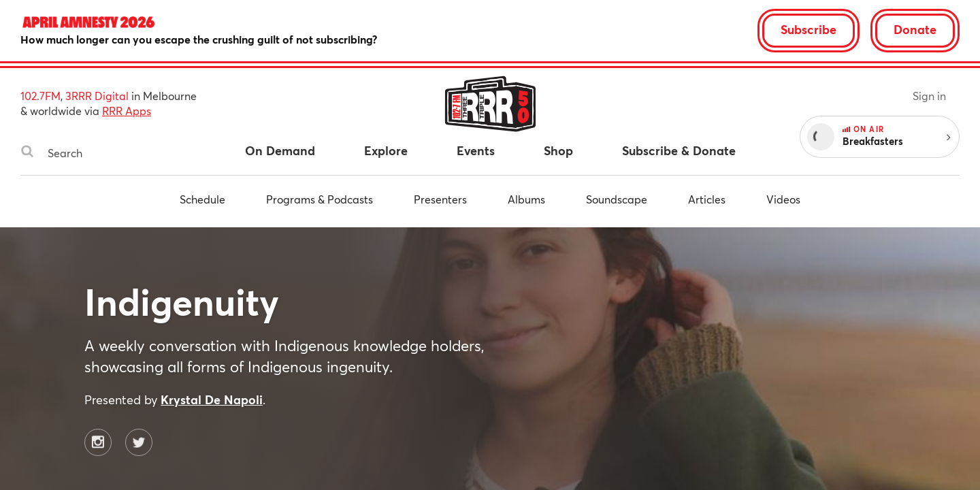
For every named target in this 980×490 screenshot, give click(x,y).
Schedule (202, 199)
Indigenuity (182, 301)
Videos (783, 199)
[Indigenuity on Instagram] (98, 442)
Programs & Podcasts (320, 199)
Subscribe (808, 29)
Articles (707, 199)
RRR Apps (127, 111)
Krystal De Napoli (212, 399)
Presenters (440, 199)
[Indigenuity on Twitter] (139, 442)
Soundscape (617, 199)
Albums (526, 199)
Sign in (929, 96)
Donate (915, 29)
